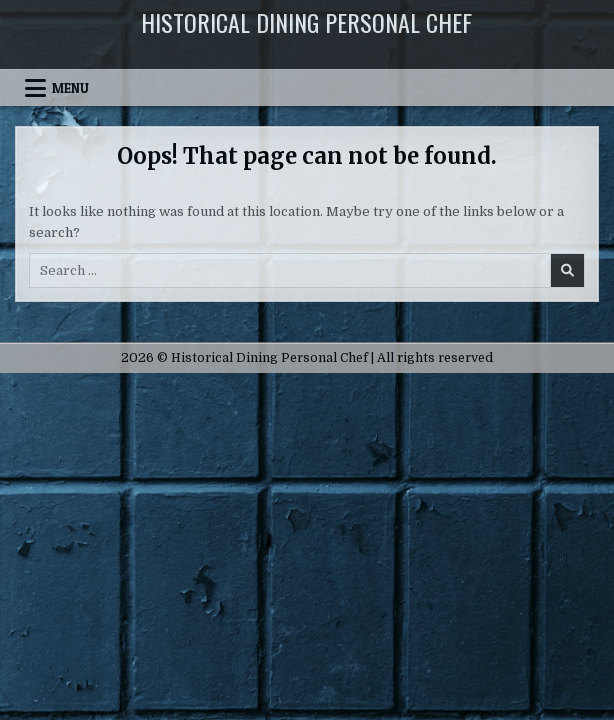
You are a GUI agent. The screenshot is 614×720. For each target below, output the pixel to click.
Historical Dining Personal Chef (306, 22)
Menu (70, 88)
